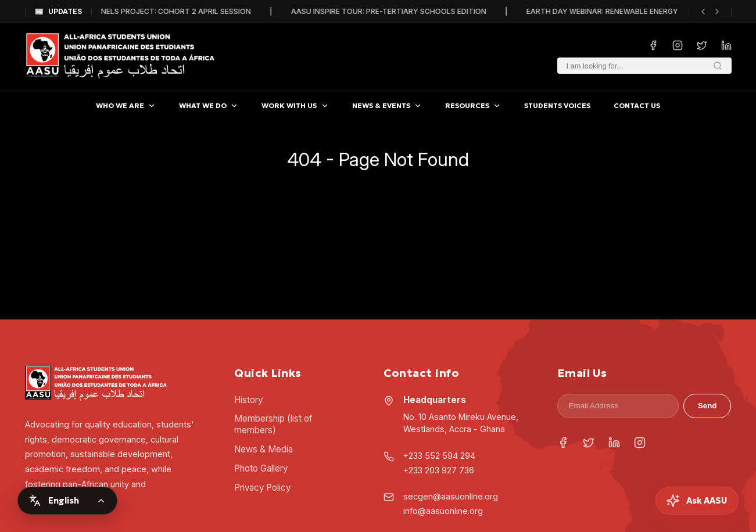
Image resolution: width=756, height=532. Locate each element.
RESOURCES (473, 105)
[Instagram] (640, 444)
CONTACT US (637, 105)
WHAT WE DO (209, 105)
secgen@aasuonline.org (451, 496)
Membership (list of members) (273, 424)
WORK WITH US (295, 105)
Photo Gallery (261, 468)
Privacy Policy (262, 488)
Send (707, 406)
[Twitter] (589, 444)
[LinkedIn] (614, 444)
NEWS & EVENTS (387, 105)
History (248, 400)
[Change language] (67, 501)
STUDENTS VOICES (557, 105)
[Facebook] (563, 444)
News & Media (264, 449)
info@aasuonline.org (443, 511)
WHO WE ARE (126, 105)
